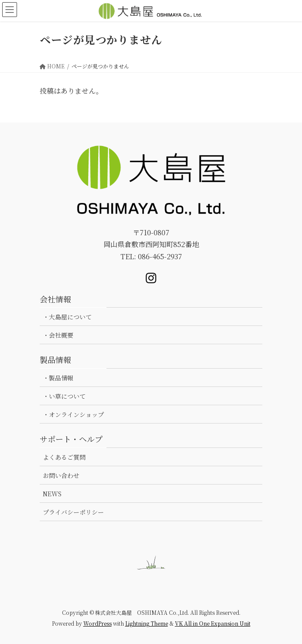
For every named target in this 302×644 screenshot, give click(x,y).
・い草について (64, 396)
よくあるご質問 (64, 457)
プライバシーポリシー (73, 512)
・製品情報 (58, 378)
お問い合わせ (61, 475)
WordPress (98, 623)
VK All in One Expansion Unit (213, 623)
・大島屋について (67, 317)
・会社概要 (58, 335)
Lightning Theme (147, 623)
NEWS (52, 494)
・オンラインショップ (73, 414)
